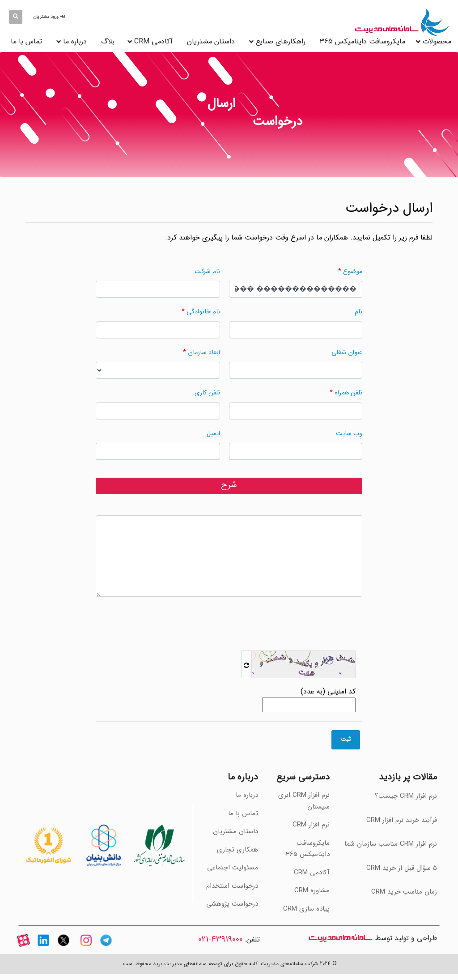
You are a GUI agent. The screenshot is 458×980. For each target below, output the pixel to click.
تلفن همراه (348, 393)
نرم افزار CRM (311, 825)
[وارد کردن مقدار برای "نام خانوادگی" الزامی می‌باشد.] (158, 330)
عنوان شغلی (347, 353)
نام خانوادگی (203, 312)
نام (358, 312)
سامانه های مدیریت (341, 938)
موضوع (353, 272)
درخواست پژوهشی (232, 904)
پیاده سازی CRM (306, 909)
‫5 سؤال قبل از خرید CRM (402, 868)
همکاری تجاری (237, 850)
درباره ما (75, 41)
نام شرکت (207, 272)
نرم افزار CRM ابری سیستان (304, 801)
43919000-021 (221, 939)
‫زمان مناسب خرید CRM (404, 892)
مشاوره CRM (312, 890)
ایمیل (213, 434)
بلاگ (108, 41)
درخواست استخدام (232, 886)
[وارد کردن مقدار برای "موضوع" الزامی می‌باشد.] (296, 289)
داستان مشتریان (211, 41)
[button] (50, 17)
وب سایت (349, 434)
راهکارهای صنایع (281, 41)
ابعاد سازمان (204, 353)
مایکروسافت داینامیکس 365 (363, 41)
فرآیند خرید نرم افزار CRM (402, 820)
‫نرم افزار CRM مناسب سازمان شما (391, 844)
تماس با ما (26, 41)
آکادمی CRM (312, 873)
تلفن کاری (207, 393)
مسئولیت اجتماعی (233, 868)
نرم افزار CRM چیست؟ (406, 796)
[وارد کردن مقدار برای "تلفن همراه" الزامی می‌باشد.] (296, 411)
